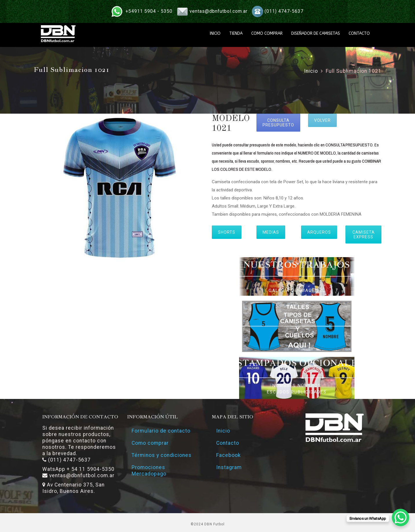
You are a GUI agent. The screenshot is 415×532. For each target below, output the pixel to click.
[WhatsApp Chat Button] (401, 518)
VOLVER (322, 120)
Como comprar (150, 443)
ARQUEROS (319, 232)
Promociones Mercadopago (149, 471)
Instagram (229, 467)
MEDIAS (271, 232)
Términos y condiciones (162, 455)
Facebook (229, 455)
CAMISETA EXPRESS (364, 235)
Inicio (311, 71)
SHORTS (227, 232)
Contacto (228, 443)
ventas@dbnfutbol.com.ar (219, 11)
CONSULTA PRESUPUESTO (278, 123)
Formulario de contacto (161, 431)
